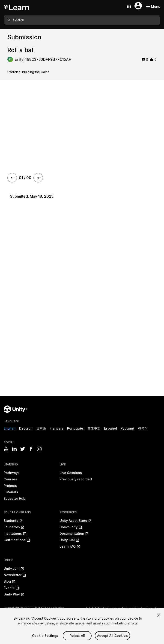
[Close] (159, 615)
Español (110, 428)
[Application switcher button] (129, 6)
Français (57, 428)
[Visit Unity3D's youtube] (6, 449)
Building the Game (36, 72)
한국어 (143, 428)
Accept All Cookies (112, 636)
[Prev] (12, 178)
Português (75, 428)
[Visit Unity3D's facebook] (31, 449)
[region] (82, 626)
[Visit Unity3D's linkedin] (14, 449)
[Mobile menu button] (153, 7)
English (10, 428)
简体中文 (94, 428)
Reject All (77, 636)
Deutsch (26, 428)
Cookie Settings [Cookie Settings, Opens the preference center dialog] (45, 636)
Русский (127, 428)
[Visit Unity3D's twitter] (23, 449)
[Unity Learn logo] (17, 6)
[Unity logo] (15, 409)
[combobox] (82, 20)
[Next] (38, 178)
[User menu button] (138, 6)
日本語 (41, 428)
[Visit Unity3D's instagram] (39, 449)
